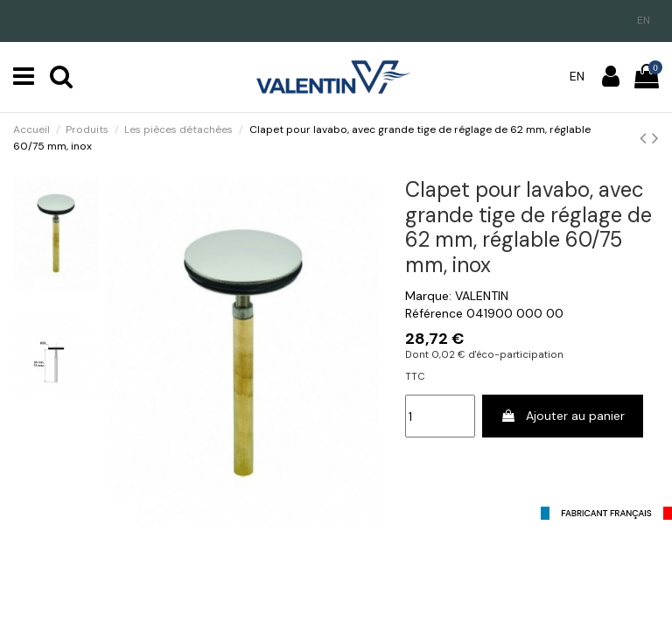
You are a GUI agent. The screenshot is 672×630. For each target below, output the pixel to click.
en (644, 20)
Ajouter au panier (563, 416)
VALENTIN (482, 296)
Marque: (428, 296)
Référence (434, 313)
